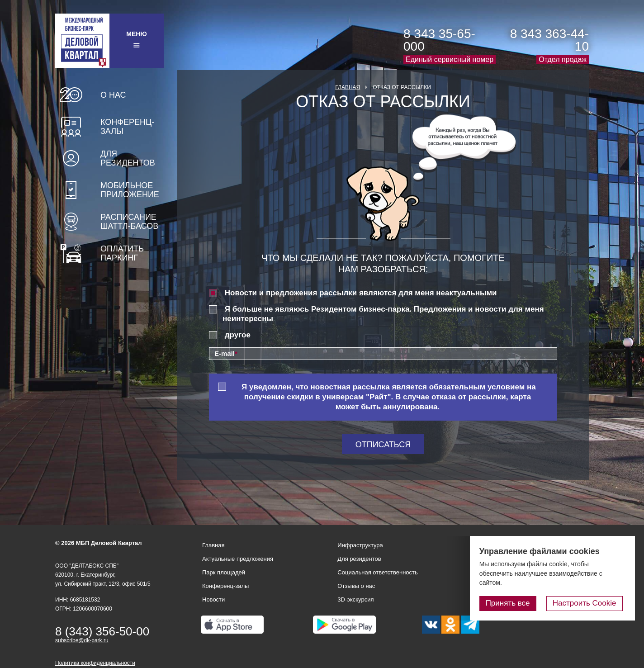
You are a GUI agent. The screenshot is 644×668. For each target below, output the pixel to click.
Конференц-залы (127, 127)
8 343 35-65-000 (439, 40)
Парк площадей (224, 572)
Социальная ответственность (378, 572)
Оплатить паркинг (122, 253)
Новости (213, 599)
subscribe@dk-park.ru (82, 640)
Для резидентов (128, 158)
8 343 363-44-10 (549, 40)
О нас (113, 95)
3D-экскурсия (355, 599)
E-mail (226, 353)
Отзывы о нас (356, 586)
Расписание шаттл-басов (129, 222)
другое (238, 335)
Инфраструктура (360, 545)
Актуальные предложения (238, 559)
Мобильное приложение (130, 190)
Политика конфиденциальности (95, 663)
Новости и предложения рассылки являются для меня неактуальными (361, 293)
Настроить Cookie (588, 604)
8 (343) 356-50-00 (102, 631)
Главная (348, 87)
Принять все (514, 604)
